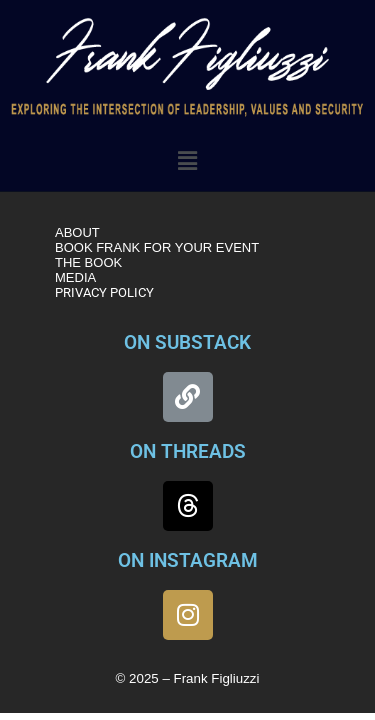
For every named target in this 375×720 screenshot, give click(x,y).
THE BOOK (88, 262)
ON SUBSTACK (187, 342)
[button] (187, 161)
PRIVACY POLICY (104, 292)
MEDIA (75, 277)
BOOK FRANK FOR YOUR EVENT (157, 247)
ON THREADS (188, 451)
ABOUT (77, 232)
